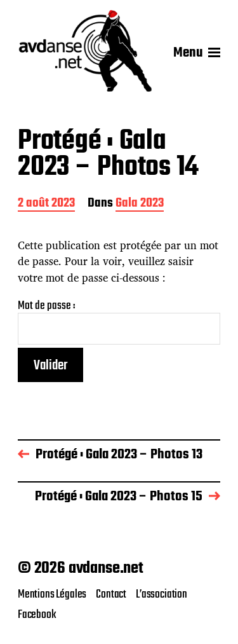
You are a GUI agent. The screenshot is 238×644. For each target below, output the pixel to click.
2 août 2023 (46, 204)
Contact (111, 594)
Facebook (37, 615)
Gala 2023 (140, 204)
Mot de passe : (119, 322)
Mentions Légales (52, 594)
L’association (162, 594)
